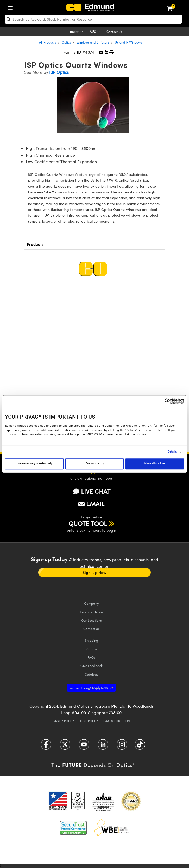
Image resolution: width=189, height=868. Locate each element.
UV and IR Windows (128, 42)
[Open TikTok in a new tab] (140, 746)
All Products (48, 42)
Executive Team (91, 612)
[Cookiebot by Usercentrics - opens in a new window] (161, 401)
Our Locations (92, 620)
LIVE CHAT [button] (92, 491)
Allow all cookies (155, 464)
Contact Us (114, 32)
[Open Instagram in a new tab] (122, 746)
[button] (106, 52)
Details (172, 452)
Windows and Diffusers (93, 42)
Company (91, 603)
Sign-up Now (95, 572)
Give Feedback (92, 666)
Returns (91, 649)
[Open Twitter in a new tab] (65, 746)
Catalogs (92, 674)
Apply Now (89, 688)
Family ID (73, 52)
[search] (93, 19)
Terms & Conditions (116, 721)
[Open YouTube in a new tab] (84, 746)
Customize (95, 464)
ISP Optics (59, 72)
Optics (66, 42)
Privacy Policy (63, 721)
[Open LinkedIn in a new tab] (103, 746)
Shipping (92, 640)
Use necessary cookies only (34, 464)
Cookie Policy (87, 721)
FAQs (91, 657)
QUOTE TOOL (88, 523)
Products (35, 244)
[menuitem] (12, 7)
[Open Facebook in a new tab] (46, 746)
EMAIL (91, 504)
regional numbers (98, 478)
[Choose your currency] (96, 32)
